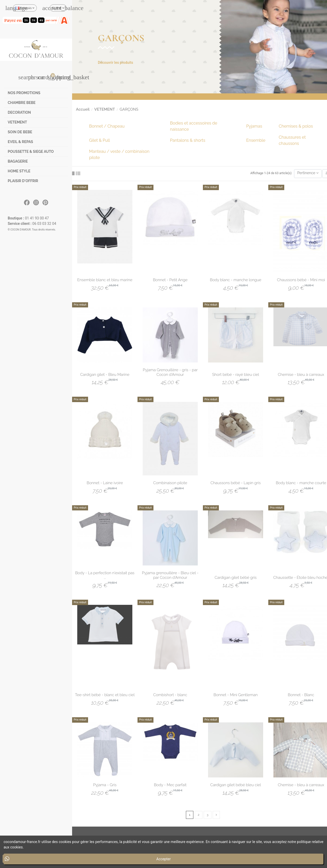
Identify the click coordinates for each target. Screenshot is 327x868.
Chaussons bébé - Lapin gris (236, 483)
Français (25, 8)
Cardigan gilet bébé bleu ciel (236, 785)
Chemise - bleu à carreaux (301, 375)
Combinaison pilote (170, 483)
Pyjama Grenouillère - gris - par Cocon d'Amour (170, 372)
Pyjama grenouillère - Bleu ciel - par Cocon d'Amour (170, 575)
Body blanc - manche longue (236, 280)
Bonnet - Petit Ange (170, 280)
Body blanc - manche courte (301, 483)
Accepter (163, 859)
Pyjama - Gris (105, 785)
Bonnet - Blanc (301, 695)
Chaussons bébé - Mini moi (301, 280)
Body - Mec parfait (170, 785)
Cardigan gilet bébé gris (235, 578)
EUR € (58, 8)
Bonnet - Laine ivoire (105, 483)
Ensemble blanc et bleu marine (105, 280)
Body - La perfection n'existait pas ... (105, 575)
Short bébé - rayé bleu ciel (236, 375)
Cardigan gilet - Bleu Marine (105, 375)
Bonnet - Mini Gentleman (235, 695)
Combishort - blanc (170, 695)
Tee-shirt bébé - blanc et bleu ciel (105, 695)
